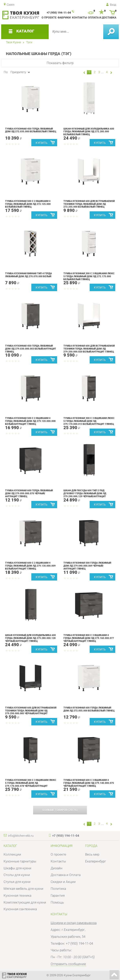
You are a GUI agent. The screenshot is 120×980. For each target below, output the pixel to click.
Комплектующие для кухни (25, 902)
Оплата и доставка (102, 17)
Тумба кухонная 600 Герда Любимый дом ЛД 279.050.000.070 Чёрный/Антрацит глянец (29, 493)
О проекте (49, 17)
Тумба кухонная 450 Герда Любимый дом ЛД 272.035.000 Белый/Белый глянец (31, 130)
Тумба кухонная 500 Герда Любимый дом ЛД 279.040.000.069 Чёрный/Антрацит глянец (87, 566)
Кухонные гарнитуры (20, 861)
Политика (58, 889)
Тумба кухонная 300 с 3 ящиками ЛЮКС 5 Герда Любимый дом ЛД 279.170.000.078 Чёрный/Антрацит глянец (31, 784)
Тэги (29, 42)
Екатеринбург (96, 861)
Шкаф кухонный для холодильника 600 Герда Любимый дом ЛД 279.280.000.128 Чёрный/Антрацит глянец (30, 638)
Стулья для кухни (17, 882)
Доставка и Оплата (66, 875)
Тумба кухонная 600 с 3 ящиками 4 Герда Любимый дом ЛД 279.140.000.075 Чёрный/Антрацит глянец (89, 783)
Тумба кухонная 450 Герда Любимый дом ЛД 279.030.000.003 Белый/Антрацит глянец (31, 349)
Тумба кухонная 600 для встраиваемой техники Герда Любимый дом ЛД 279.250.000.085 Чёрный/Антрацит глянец (31, 712)
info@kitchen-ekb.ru (21, 836)
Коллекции (12, 854)
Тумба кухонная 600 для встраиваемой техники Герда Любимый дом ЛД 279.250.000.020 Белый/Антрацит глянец (89, 349)
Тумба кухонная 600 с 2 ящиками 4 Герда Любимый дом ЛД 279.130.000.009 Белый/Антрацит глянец (30, 566)
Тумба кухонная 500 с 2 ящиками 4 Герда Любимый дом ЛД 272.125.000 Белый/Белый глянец (28, 204)
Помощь (57, 902)
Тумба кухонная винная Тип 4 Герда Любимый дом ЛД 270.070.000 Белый (28, 275)
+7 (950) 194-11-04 (59, 13)
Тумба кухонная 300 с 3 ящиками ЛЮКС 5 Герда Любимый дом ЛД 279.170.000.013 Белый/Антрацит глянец (89, 421)
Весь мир (92, 854)
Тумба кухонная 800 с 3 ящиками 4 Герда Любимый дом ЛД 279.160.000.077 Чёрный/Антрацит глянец (89, 638)
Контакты (79, 17)
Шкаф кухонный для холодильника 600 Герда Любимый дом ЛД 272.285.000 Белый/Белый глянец (89, 132)
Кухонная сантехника (20, 909)
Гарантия (58, 895)
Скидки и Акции (63, 882)
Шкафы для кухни (17, 868)
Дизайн (57, 868)
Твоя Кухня (13, 42)
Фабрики (64, 17)
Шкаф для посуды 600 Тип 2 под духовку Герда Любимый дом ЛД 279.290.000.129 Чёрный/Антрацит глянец (85, 495)
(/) (60, 810)
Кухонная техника (17, 895)
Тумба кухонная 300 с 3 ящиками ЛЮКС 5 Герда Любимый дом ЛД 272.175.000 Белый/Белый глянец (89, 276)
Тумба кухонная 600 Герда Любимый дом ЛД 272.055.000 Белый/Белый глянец (89, 709)
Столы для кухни (17, 875)
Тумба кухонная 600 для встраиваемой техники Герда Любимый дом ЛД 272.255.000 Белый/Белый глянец (89, 204)
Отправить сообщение (68, 964)
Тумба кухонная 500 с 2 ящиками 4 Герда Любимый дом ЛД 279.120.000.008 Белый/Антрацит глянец (30, 421)
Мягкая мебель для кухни (23, 889)
